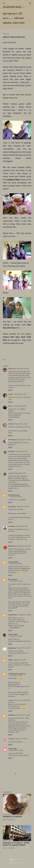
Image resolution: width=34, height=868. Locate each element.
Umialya (11, 424)
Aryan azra (12, 369)
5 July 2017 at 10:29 (19, 660)
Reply (10, 390)
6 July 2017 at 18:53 (21, 739)
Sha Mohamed (13, 440)
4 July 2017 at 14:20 (16, 497)
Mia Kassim (12, 715)
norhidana (12, 526)
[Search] (30, 3)
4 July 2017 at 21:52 (24, 615)
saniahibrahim (13, 615)
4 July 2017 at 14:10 (21, 452)
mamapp (11, 739)
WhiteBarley (12, 648)
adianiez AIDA (13, 749)
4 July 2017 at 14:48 (23, 507)
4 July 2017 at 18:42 (15, 564)
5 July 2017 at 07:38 (23, 648)
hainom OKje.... (14, 7)
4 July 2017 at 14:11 (20, 473)
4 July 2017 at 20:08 (16, 581)
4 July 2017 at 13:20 (25, 440)
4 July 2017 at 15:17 (22, 526)
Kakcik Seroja (13, 546)
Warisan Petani (13, 635)
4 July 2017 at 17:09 (24, 546)
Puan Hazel (12, 507)
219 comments (11, 820)
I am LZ (11, 473)
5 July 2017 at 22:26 (23, 715)
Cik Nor (11, 394)
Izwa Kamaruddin (14, 495)
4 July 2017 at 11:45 (20, 394)
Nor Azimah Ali (13, 579)
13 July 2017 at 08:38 (16, 750)
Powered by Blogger (17, 859)
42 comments (11, 848)
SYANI (10, 660)
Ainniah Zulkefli (13, 562)
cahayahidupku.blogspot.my (17, 674)
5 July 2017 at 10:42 (16, 675)
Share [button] (4, 360)
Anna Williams (22, 863)
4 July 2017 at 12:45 (21, 424)
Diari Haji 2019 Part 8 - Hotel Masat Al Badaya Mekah (16, 844)
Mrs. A (10, 406)
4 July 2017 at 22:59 (16, 636)
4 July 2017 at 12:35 (20, 406)
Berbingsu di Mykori (12, 817)
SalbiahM (11, 452)
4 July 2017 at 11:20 (23, 369)
